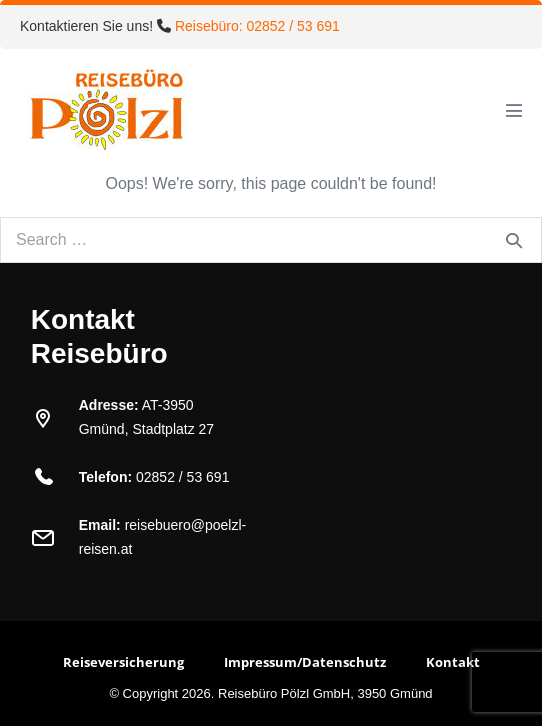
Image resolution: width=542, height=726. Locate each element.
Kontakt (453, 662)
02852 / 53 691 (182, 477)
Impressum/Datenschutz (305, 662)
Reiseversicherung (123, 662)
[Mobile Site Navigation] (514, 110)
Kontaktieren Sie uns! (180, 26)
